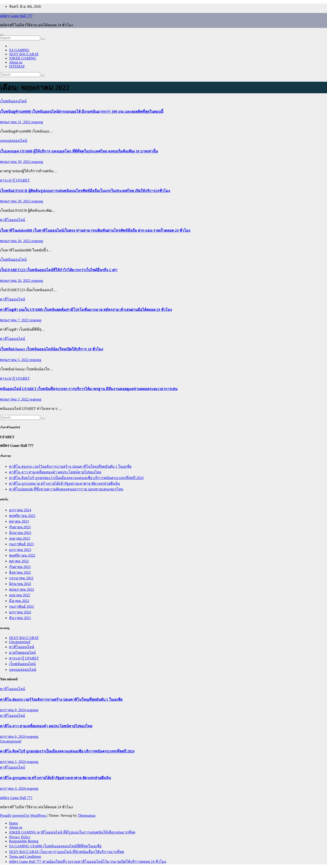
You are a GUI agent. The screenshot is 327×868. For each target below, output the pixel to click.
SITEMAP (17, 66)
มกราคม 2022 (20, 612)
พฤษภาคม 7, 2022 (15, 320)
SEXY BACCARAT (24, 54)
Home (14, 823)
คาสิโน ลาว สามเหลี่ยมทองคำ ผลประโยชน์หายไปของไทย (55, 472)
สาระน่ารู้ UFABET (15, 180)
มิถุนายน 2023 (20, 533)
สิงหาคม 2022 (20, 572)
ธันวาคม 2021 (20, 618)
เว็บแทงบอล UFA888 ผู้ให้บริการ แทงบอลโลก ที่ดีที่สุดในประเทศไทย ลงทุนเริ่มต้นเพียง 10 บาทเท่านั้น (79, 151)
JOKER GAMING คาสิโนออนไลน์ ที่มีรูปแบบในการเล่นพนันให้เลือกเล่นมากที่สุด (72, 832)
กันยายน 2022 (20, 567)
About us (16, 62)
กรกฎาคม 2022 (21, 578)
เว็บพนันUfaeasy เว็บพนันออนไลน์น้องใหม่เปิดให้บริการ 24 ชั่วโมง (52, 349)
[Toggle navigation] (2, 35)
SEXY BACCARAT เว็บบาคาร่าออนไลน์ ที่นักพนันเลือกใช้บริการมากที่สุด (67, 852)
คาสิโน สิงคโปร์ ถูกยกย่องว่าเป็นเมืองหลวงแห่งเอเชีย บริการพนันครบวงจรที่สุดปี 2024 (76, 478)
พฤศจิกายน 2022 (22, 555)
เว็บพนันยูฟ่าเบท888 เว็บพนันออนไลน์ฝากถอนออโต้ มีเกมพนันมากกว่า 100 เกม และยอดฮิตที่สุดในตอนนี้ (82, 112)
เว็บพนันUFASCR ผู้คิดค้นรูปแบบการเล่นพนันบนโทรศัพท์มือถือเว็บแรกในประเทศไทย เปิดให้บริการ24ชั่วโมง (85, 191)
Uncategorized (20, 642)
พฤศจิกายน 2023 (22, 516)
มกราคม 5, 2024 (13, 762)
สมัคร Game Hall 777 (16, 16)
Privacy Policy (20, 837)
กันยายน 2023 (20, 527)
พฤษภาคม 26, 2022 (16, 241)
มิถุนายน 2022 (20, 584)
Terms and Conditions (25, 857)
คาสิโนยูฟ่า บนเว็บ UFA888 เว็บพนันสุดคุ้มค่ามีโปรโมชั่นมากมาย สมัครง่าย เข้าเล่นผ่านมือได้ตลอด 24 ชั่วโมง (86, 310)
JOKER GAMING (23, 58)
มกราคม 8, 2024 (13, 710)
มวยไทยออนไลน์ (22, 653)
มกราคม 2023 (20, 550)
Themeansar (86, 815)
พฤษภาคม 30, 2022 (16, 162)
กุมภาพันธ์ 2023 (21, 544)
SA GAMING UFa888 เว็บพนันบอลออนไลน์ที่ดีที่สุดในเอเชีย (55, 846)
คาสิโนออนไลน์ (12, 220)
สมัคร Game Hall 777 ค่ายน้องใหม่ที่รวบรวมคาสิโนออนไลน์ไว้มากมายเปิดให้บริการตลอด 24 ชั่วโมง (88, 862)
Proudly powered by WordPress (23, 815)
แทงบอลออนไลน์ (14, 141)
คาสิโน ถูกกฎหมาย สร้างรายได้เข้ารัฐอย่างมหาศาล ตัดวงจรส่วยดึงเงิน (64, 483)
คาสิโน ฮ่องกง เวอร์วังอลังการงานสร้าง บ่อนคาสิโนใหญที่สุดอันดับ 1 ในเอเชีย (70, 466)
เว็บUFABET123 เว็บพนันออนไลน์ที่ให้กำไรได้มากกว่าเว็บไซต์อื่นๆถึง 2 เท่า (59, 270)
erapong (37, 122)
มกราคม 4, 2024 (13, 788)
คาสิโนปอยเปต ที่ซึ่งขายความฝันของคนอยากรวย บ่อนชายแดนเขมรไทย (66, 489)
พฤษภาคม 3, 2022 (15, 399)
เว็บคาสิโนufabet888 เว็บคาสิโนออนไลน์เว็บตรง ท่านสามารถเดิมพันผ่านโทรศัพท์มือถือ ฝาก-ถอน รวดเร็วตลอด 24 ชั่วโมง (95, 230)
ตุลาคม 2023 (19, 521)
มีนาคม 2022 (19, 601)
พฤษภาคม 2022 (22, 589)
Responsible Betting (24, 841)
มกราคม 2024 (20, 510)
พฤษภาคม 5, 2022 (15, 360)
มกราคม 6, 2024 (13, 736)
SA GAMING (19, 50)
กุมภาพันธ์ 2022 (21, 606)
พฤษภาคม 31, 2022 (16, 122)
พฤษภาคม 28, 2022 (16, 201)
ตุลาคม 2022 (19, 561)
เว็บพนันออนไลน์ (13, 101)
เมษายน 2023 (20, 538)
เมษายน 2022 (20, 595)
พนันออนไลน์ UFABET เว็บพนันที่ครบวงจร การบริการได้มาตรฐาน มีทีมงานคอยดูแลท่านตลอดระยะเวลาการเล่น (89, 389)
